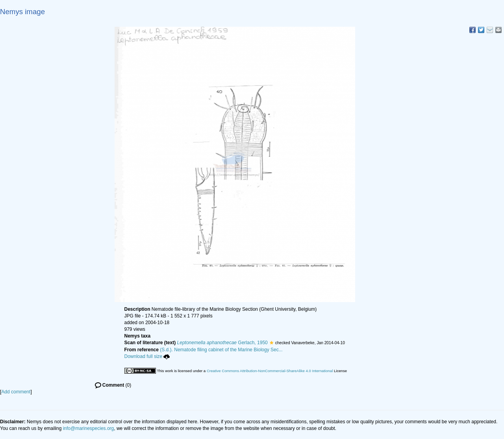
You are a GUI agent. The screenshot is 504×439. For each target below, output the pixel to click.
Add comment (16, 392)
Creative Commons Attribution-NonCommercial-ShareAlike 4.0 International (270, 371)
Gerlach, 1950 (222, 343)
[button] (271, 343)
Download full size (147, 356)
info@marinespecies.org (89, 428)
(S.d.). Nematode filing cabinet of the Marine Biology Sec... (221, 350)
